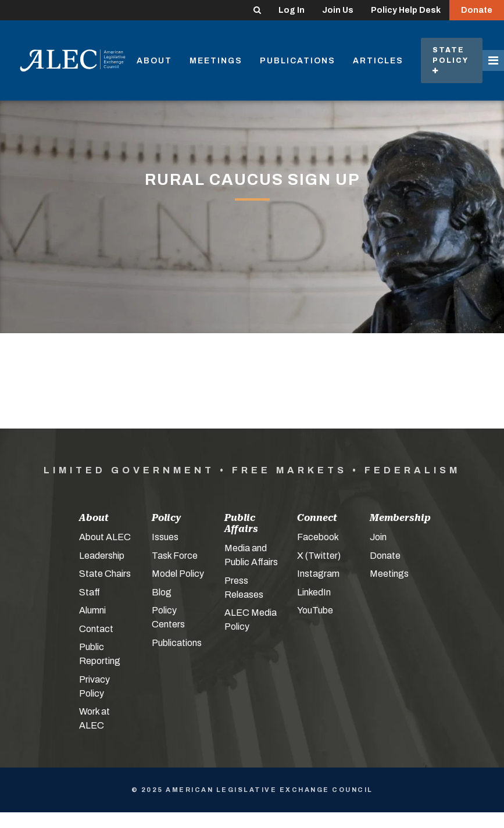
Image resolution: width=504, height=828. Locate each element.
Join (378, 537)
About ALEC (105, 537)
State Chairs (105, 574)
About (154, 61)
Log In (292, 10)
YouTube (315, 610)
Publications (298, 61)
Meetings (216, 61)
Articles (378, 61)
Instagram (318, 574)
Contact (96, 629)
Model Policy (178, 574)
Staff (90, 592)
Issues (165, 537)
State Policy (452, 60)
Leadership (102, 556)
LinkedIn (314, 592)
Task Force (175, 556)
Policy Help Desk (406, 10)
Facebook (318, 537)
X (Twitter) (319, 556)
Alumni (92, 610)
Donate (477, 10)
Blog (162, 592)
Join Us (338, 10)
